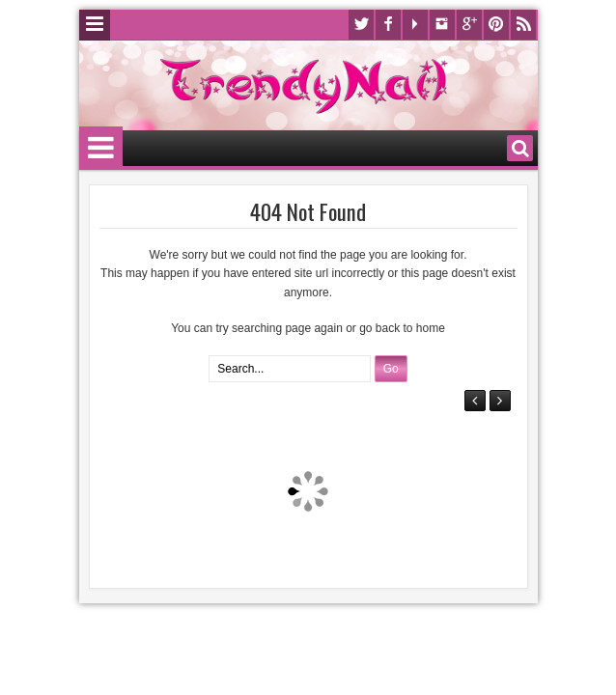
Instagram (442, 25)
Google (469, 25)
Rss (523, 25)
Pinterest (496, 25)
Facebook (388, 25)
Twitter (361, 25)
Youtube (415, 25)
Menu (95, 25)
